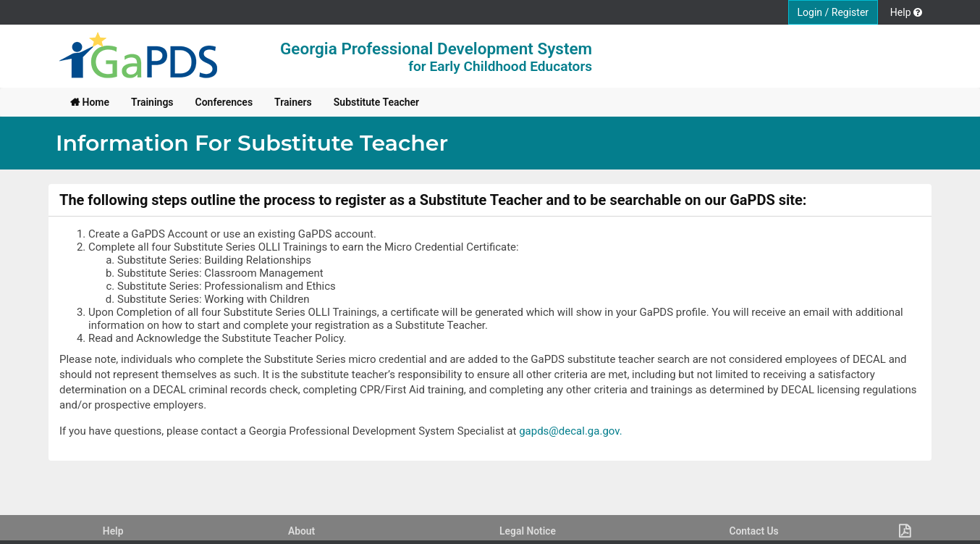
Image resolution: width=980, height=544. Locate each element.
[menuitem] (90, 102)
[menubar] (245, 102)
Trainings (152, 102)
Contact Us (753, 531)
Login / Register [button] (833, 12)
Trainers (293, 102)
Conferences (224, 102)
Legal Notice (528, 531)
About (301, 531)
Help (113, 531)
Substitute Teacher (376, 102)
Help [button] (906, 12)
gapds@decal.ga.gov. (571, 431)
